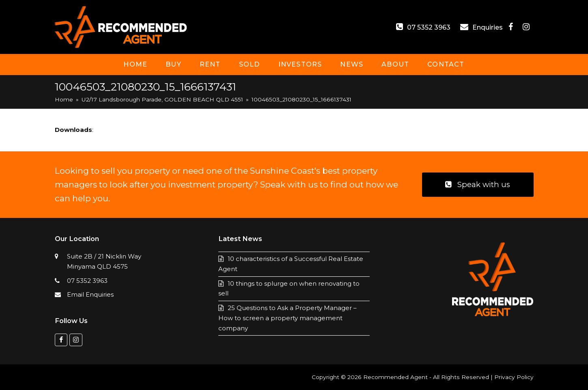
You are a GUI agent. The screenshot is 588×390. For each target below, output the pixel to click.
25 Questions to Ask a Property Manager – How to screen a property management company (288, 318)
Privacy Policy (514, 377)
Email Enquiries (90, 294)
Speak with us (478, 184)
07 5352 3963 (429, 27)
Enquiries (488, 27)
